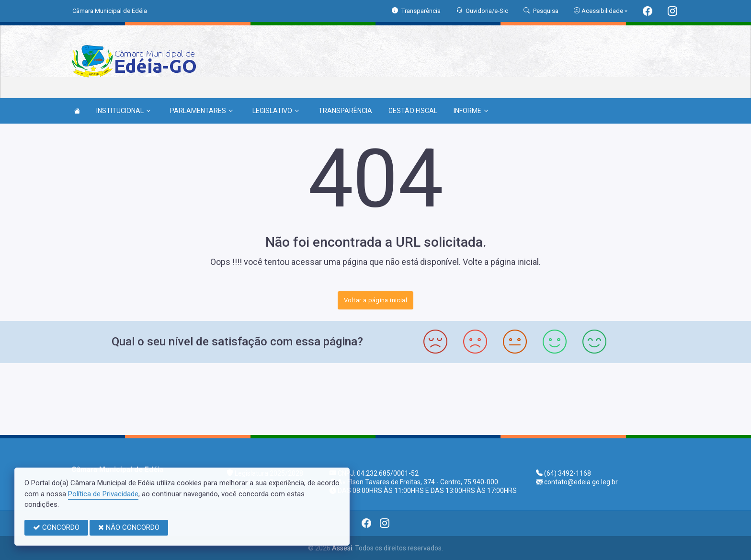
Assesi (342, 548)
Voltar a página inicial (375, 300)
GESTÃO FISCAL (413, 111)
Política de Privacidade (103, 494)
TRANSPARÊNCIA (345, 111)
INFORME (471, 111)
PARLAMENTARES (201, 111)
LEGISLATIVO (276, 111)
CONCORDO (56, 527)
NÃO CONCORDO (129, 527)
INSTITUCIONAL (123, 111)
